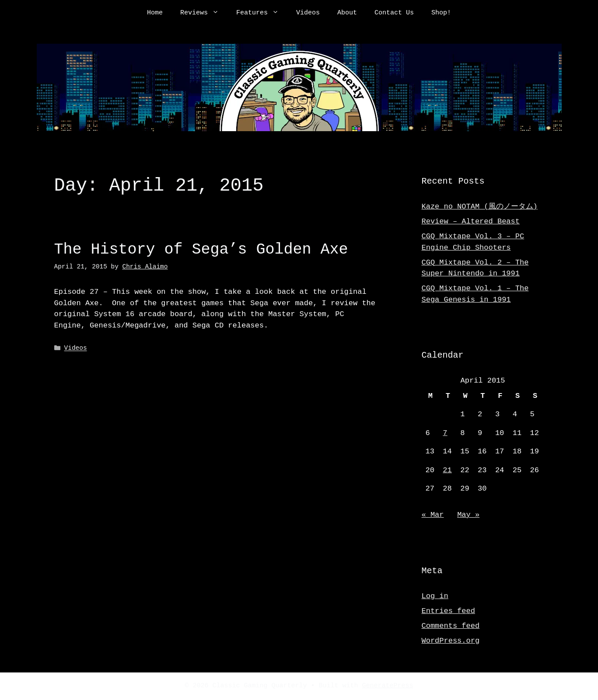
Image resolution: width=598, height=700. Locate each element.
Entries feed (448, 611)
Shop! (441, 13)
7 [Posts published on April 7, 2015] (445, 433)
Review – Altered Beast (471, 221)
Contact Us (394, 13)
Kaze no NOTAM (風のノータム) (480, 207)
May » (468, 515)
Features (262, 13)
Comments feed (451, 626)
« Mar (433, 515)
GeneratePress (388, 686)
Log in (435, 596)
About (347, 13)
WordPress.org (451, 641)
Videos (308, 13)
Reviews (204, 13)
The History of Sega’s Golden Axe (201, 249)
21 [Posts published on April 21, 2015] (447, 470)
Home (155, 13)
